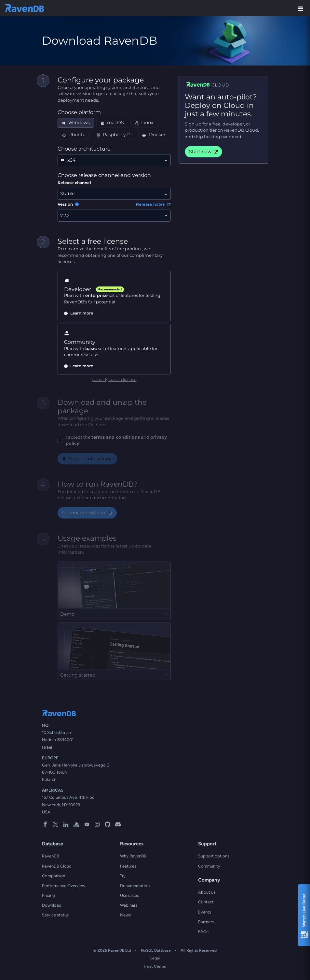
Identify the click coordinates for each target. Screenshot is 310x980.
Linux (144, 123)
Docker (154, 135)
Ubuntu (74, 135)
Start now (203, 152)
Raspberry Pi (114, 135)
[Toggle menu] (301, 8)
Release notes (153, 204)
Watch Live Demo (305, 916)
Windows (76, 123)
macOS (112, 123)
